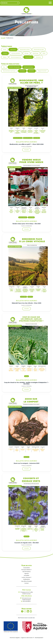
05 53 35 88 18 (27, 601)
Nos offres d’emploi (26, 581)
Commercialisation (16, 53)
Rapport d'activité (42, 71)
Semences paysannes (16, 57)
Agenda (27, 574)
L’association (27, 568)
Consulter (27, 150)
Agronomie (13, 49)
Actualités (26, 575)
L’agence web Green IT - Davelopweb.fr (32, 638)
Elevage (26, 53)
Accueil (3, 38)
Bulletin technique (29, 67)
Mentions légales (15, 638)
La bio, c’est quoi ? (27, 577)
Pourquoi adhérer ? (27, 570)
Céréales (5, 53)
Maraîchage (35, 53)
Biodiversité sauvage (39, 49)
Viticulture (38, 57)
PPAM (44, 53)
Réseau (5, 57)
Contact (26, 583)
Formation (22, 71)
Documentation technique (9, 71)
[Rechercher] (18, 3)
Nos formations (27, 572)
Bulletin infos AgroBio (15, 67)
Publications (27, 579)
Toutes (5, 49)
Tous (4, 67)
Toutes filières (28, 57)
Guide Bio (31, 71)
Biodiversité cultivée (25, 49)
